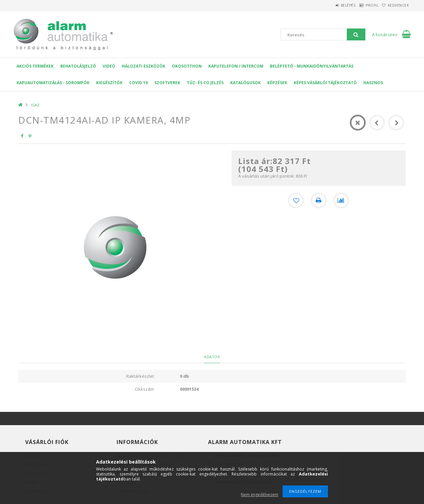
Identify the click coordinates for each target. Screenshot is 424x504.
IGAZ (35, 105)
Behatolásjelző (78, 66)
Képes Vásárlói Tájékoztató (325, 83)
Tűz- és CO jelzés (205, 83)
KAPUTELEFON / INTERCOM (236, 66)
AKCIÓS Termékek (35, 66)
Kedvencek (396, 5)
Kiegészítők (109, 83)
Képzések (277, 83)
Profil (363, 5)
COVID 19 (138, 83)
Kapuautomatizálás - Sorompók (53, 83)
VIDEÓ (109, 66)
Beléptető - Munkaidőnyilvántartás (312, 66)
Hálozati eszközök (144, 66)
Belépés (333, 5)
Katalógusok (245, 83)
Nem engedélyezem (260, 495)
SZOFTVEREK (167, 83)
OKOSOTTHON (187, 66)
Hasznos (373, 83)
